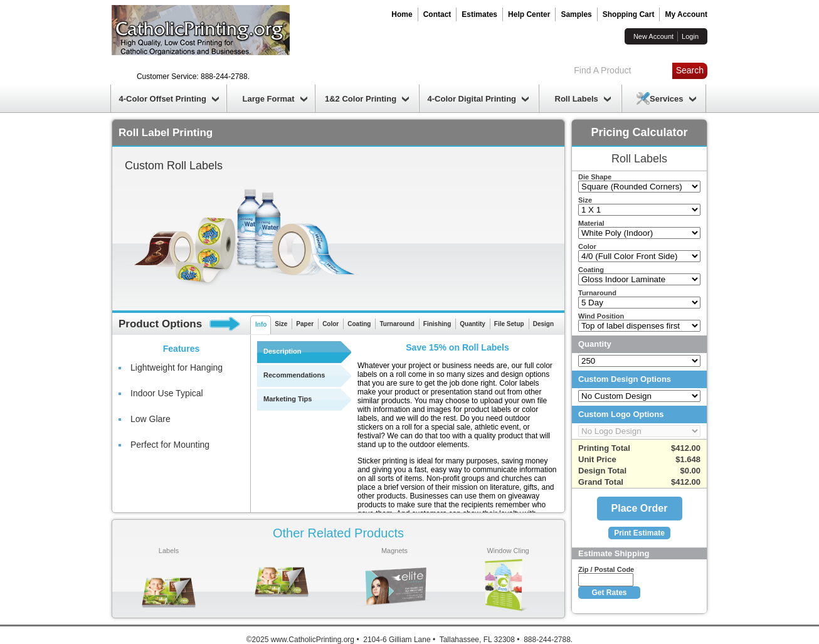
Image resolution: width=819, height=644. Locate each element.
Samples (576, 14)
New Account (653, 36)
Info (261, 325)
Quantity (473, 324)
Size (281, 324)
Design (543, 324)
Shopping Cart (629, 14)
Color (330, 324)
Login (690, 36)
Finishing (437, 324)
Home (402, 14)
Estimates (479, 14)
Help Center (529, 14)
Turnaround (397, 324)
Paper (305, 324)
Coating (359, 324)
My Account (686, 14)
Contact (437, 14)
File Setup (509, 324)
